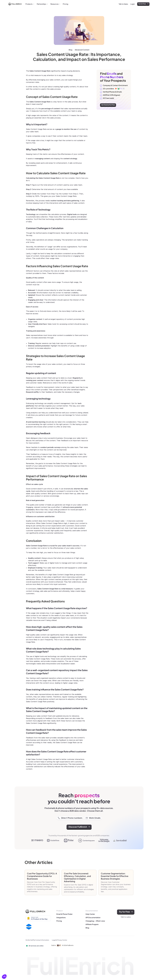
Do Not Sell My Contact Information (37, 940)
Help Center (90, 914)
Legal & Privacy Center (60, 940)
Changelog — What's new (95, 921)
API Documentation (93, 917)
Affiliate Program (92, 924)
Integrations (61, 917)
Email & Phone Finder (64, 914)
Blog (70, 50)
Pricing (59, 921)
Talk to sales (126, 917)
